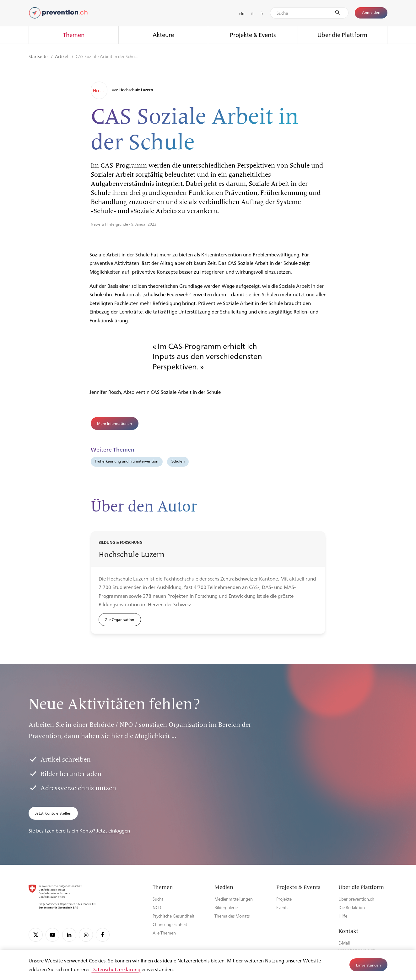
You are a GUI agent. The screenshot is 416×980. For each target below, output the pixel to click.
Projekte (284, 899)
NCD (157, 907)
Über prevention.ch (356, 899)
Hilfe (343, 916)
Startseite (39, 56)
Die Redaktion (352, 907)
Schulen (178, 461)
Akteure (163, 35)
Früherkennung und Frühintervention (127, 461)
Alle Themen (164, 933)
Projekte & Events (253, 35)
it (252, 13)
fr (262, 13)
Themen (74, 35)
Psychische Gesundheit (173, 916)
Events (282, 907)
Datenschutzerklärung (116, 969)
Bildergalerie (226, 907)
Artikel (62, 56)
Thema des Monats (232, 916)
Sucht (158, 899)
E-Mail (344, 943)
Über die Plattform (342, 35)
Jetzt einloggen (113, 830)
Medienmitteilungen (234, 899)
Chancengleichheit (170, 924)
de (242, 13)
